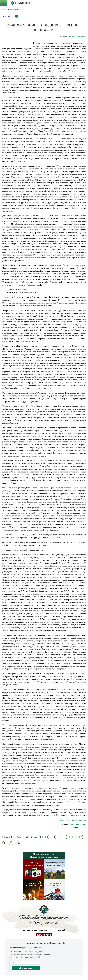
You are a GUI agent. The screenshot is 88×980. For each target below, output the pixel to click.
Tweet (4, 16)
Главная (5, 10)
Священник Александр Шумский (72, 820)
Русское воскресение (77, 37)
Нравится (11, 16)
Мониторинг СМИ (15, 10)
